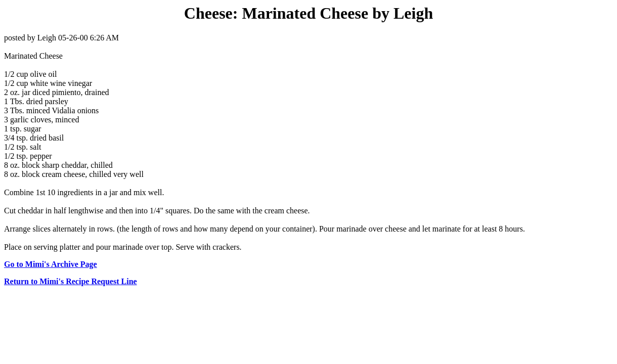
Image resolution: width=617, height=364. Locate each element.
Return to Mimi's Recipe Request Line (71, 281)
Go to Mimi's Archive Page (51, 264)
